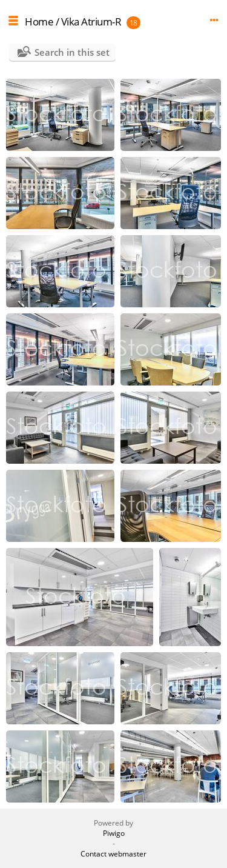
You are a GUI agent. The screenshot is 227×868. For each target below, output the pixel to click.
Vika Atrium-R (91, 22)
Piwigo (114, 833)
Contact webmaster (113, 854)
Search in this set (72, 52)
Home (39, 22)
